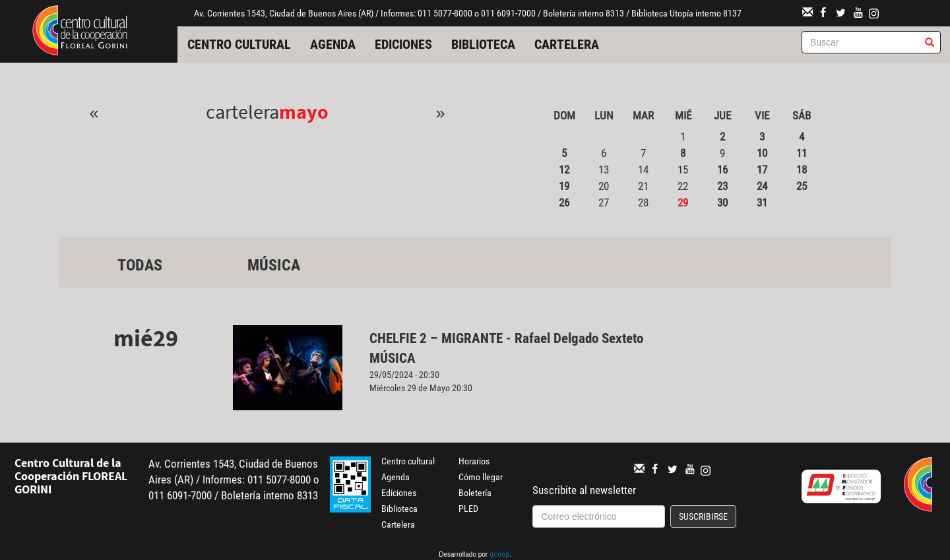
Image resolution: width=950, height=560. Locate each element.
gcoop (499, 555)
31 (762, 202)
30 (722, 202)
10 (762, 153)
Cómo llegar (481, 477)
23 (722, 186)
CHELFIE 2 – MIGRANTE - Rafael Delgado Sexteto (506, 338)
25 (802, 186)
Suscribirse (703, 516)
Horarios (474, 461)
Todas (140, 265)
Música (274, 265)
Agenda (333, 44)
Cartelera (567, 44)
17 (762, 170)
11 (802, 153)
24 (762, 186)
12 (564, 170)
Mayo (304, 111)
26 (564, 202)
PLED (468, 509)
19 (564, 186)
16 (722, 170)
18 (802, 170)
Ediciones (403, 44)
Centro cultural (239, 44)
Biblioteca (483, 44)
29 (683, 202)
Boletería (475, 493)
